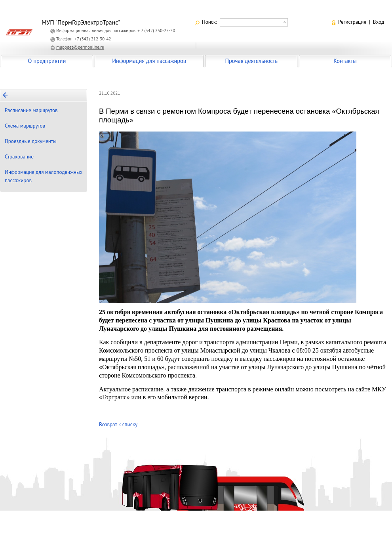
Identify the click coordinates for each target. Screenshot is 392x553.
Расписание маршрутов (31, 110)
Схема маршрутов (25, 126)
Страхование (19, 157)
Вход (379, 22)
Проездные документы (31, 141)
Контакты (345, 61)
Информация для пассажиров (149, 61)
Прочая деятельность (251, 61)
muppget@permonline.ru (80, 47)
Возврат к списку (118, 424)
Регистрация (352, 22)
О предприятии (47, 61)
